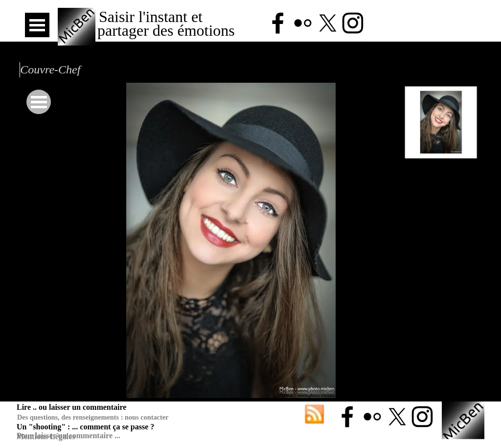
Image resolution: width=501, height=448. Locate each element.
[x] (328, 23)
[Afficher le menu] (37, 25)
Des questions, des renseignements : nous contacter (93, 417)
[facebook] (278, 23)
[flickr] (303, 23)
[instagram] (353, 23)
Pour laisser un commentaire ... (68, 436)
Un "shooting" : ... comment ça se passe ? (85, 427)
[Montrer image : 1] (441, 122)
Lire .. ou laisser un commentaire (71, 407)
